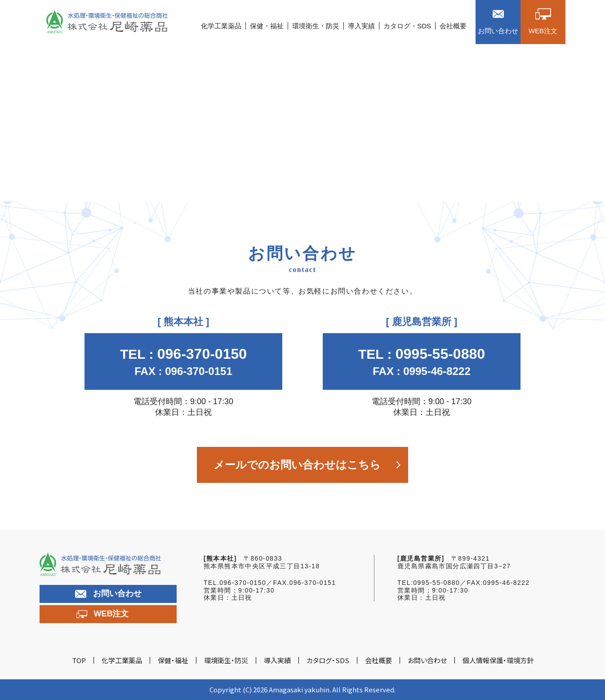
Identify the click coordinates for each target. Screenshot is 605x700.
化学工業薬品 (221, 26)
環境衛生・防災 (316, 26)
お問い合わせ (108, 593)
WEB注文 (103, 614)
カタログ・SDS (407, 26)
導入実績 (361, 26)
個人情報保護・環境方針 (498, 660)
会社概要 (453, 26)
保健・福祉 (267, 26)
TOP (79, 660)
